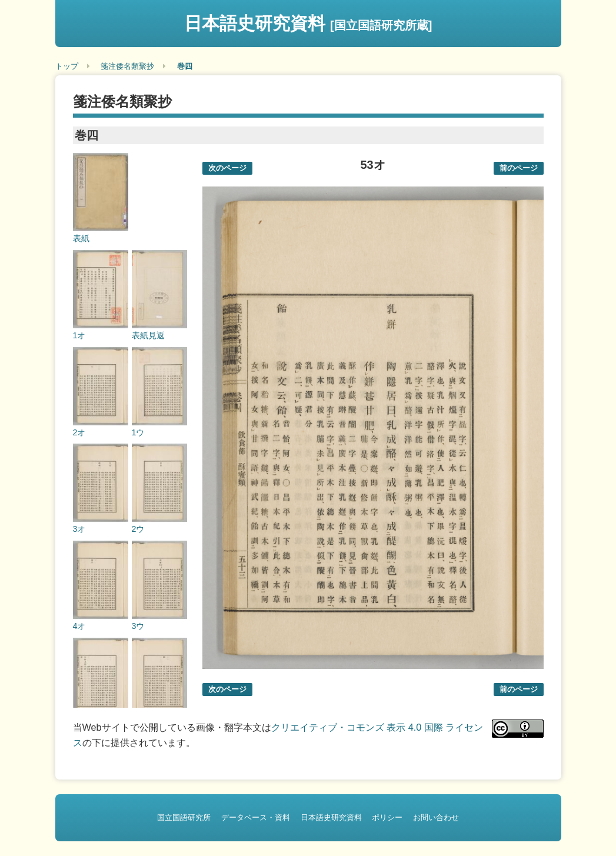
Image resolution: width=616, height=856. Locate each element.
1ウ (138, 432)
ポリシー (387, 817)
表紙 (81, 238)
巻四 (185, 66)
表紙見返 (148, 335)
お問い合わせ (436, 817)
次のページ (227, 168)
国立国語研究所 (184, 817)
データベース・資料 (256, 817)
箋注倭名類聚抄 (127, 66)
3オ (79, 529)
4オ (79, 626)
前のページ (519, 168)
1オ (79, 335)
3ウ (138, 626)
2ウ (138, 529)
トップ (67, 66)
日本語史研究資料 (308, 23)
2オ (79, 432)
